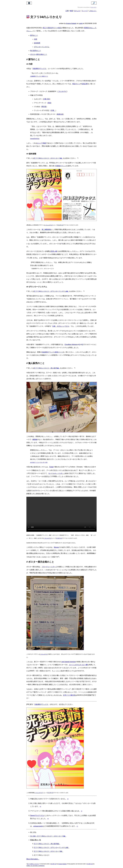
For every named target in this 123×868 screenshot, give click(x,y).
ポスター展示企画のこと (39, 54)
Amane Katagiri (62, 864)
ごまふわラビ (62, 91)
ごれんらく (93, 11)
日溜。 (53, 110)
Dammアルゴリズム (37, 815)
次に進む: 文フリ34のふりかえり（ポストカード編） (48, 836)
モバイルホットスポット (57, 473)
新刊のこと (34, 35)
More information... (33, 859)
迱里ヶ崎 (54, 251)
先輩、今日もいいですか (61, 326)
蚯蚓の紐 (60, 114)
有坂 (49, 103)
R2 (82, 345)
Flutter (51, 467)
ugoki (81, 23)
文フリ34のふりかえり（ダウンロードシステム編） (52, 291)
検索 (71, 11)
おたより (77, 11)
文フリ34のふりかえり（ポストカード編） (49, 158)
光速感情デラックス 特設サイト (39, 76)
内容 (36, 39)
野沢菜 (44, 107)
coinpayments (38, 826)
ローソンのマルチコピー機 (78, 665)
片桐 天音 (46, 99)
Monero (56, 547)
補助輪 (35, 439)
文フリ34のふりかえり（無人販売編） (47, 368)
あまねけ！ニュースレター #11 (39, 462)
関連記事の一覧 (36, 840)
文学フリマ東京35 (69, 695)
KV (79, 345)
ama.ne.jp (94, 7)
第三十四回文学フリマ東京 (52, 28)
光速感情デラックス (39, 69)
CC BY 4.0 (60, 225)
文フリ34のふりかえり (33, 864)
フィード (85, 11)
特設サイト (76, 84)
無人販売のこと (36, 51)
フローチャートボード (49, 567)
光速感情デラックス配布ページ (52, 352)
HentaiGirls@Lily (35, 139)
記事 (67, 11)
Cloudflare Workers (71, 345)
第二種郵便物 (46, 229)
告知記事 (85, 84)
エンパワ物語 (42, 143)
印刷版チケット (61, 166)
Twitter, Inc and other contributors (35, 866)
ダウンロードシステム (42, 47)
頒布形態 (37, 43)
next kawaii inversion (69, 662)
